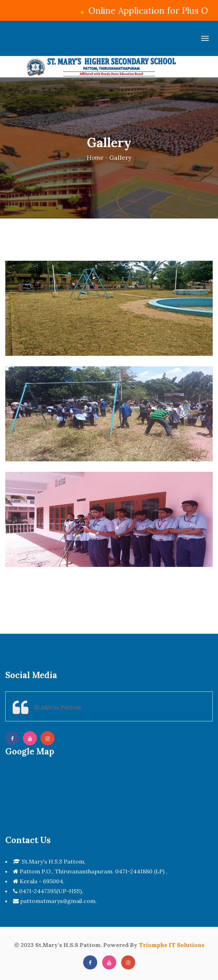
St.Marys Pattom (57, 707)
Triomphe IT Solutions (172, 945)
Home (95, 157)
